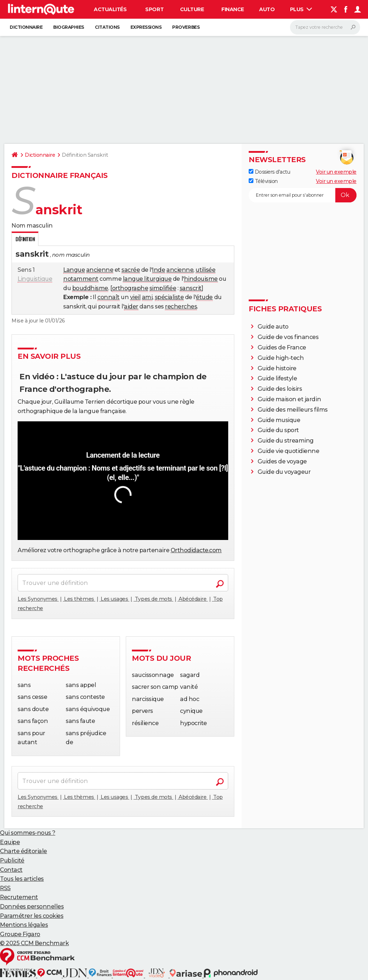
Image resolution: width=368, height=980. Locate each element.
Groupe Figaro (20, 934)
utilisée (205, 270)
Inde (158, 270)
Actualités (110, 9)
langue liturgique (147, 279)
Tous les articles (22, 879)
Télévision (263, 181)
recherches (181, 306)
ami (147, 297)
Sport (154, 9)
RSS (5, 888)
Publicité (12, 860)
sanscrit (191, 288)
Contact (11, 870)
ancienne (100, 270)
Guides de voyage (282, 461)
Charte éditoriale (24, 851)
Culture (192, 9)
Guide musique (279, 420)
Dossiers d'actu (269, 172)
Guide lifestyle (277, 378)
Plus (301, 9)
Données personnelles (32, 906)
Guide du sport (278, 430)
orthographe (130, 288)
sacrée (131, 270)
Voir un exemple (336, 172)
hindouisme (201, 279)
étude (204, 297)
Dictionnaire (26, 27)
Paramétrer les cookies (32, 916)
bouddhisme (90, 288)
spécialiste (169, 297)
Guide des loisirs (280, 389)
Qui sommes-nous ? (28, 833)
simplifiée (163, 288)
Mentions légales (24, 925)
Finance (233, 9)
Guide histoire (277, 368)
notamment (81, 279)
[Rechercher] (325, 27)
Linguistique (35, 279)
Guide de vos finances (288, 337)
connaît (109, 297)
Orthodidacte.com (196, 550)
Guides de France (282, 347)
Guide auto (273, 327)
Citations (107, 27)
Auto (267, 9)
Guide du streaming (286, 441)
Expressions (146, 27)
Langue (74, 270)
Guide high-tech (281, 358)
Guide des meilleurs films (293, 410)
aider (131, 306)
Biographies (69, 27)
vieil (135, 297)
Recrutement (19, 897)
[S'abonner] (303, 195)
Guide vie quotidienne (289, 451)
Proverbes (186, 27)
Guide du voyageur (284, 472)
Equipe (10, 842)
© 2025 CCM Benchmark (34, 943)
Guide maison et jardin (289, 399)
